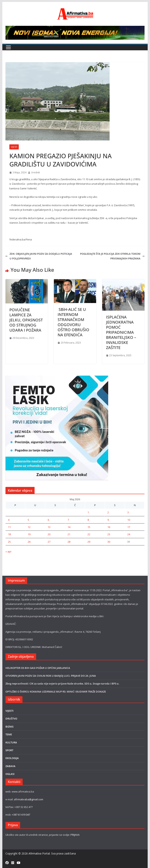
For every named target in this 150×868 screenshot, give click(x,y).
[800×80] (75, 28)
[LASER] (57, 378)
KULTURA (11, 742)
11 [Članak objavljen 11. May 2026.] (9, 527)
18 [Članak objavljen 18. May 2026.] (9, 534)
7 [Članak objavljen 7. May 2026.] (68, 520)
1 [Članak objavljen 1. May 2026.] (88, 512)
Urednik (35, 172)
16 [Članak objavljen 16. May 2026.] (109, 527)
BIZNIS (9, 727)
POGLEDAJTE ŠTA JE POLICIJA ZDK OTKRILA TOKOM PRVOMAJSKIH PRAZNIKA (112, 256)
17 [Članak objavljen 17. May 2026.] (129, 527)
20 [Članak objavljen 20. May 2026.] (49, 534)
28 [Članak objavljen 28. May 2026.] (69, 542)
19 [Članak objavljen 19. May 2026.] (29, 534)
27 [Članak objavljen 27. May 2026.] (49, 542)
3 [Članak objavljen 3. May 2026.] (128, 512)
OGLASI (10, 774)
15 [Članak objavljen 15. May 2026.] (89, 527)
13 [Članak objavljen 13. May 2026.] (49, 527)
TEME (9, 734)
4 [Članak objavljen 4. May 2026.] (9, 520)
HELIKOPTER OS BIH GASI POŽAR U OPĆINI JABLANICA (38, 668)
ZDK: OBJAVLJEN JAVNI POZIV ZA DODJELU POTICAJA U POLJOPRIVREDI (39, 256)
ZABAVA (10, 766)
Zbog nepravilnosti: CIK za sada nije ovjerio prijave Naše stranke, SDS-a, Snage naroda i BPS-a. (62, 684)
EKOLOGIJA (12, 758)
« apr (8, 551)
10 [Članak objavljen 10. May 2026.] (129, 520)
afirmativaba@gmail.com (29, 799)
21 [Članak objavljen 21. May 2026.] (69, 534)
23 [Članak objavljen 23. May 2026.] (109, 534)
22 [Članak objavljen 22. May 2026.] (89, 534)
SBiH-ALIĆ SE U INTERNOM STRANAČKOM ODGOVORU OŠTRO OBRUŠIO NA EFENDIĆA (73, 322)
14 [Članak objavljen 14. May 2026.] (69, 527)
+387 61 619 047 (21, 815)
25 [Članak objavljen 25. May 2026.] (9, 542)
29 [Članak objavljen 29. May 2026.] (89, 542)
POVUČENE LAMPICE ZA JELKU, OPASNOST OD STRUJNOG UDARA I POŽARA (26, 320)
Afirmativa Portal (39, 853)
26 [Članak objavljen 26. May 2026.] (29, 542)
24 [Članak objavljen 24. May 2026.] (129, 534)
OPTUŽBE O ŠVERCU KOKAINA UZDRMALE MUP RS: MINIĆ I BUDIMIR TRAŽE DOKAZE (56, 692)
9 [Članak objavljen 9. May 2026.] (108, 520)
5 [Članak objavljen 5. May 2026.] (28, 520)
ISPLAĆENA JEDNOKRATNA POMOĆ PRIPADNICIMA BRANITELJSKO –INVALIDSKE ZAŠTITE (121, 332)
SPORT (9, 750)
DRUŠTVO (11, 719)
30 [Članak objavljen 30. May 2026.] (109, 542)
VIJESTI (14, 147)
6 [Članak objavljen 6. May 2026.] (48, 520)
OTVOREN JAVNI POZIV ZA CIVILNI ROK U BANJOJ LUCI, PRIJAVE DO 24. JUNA (51, 676)
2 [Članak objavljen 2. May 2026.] (108, 512)
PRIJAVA (75, 835)
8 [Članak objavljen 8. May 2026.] (88, 520)
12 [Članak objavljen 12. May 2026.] (29, 527)
